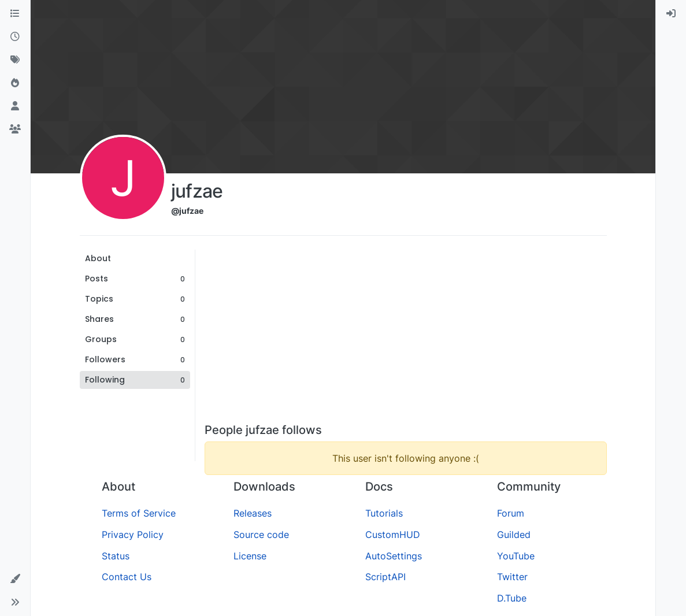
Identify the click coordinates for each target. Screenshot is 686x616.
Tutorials (384, 513)
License (250, 556)
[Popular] (15, 83)
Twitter (512, 577)
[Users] (15, 106)
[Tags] (15, 60)
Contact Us (127, 577)
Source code (261, 535)
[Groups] (15, 129)
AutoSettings (394, 556)
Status (116, 556)
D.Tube (512, 598)
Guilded (514, 535)
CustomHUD (393, 535)
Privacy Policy (133, 535)
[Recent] (15, 37)
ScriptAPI (385, 577)
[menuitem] (671, 14)
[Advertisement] (406, 336)
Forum (511, 513)
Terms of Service (139, 513)
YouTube (516, 556)
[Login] (671, 14)
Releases (253, 513)
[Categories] (15, 14)
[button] (15, 579)
